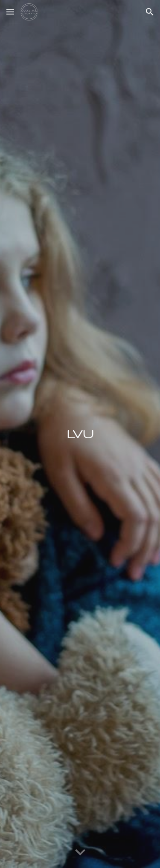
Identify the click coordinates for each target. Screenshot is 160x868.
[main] (80, 434)
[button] (10, 12)
